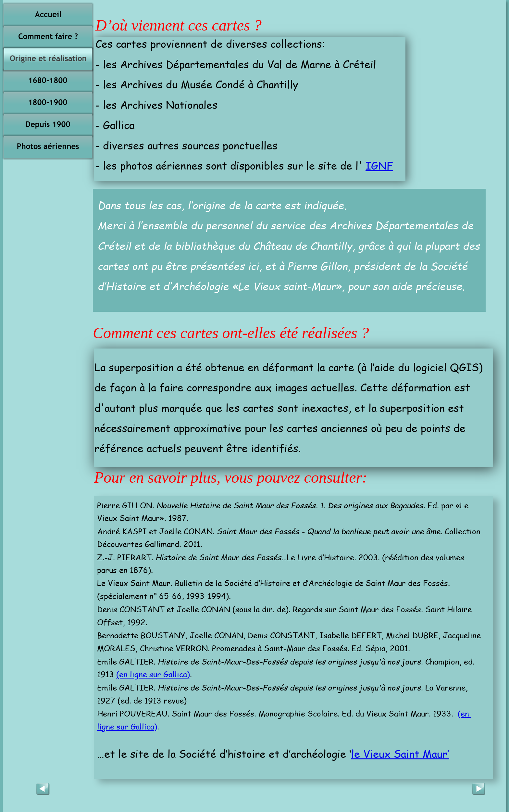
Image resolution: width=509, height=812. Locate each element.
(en (465, 713)
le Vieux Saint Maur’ (400, 753)
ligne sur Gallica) (127, 726)
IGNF (379, 165)
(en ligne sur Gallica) (153, 674)
